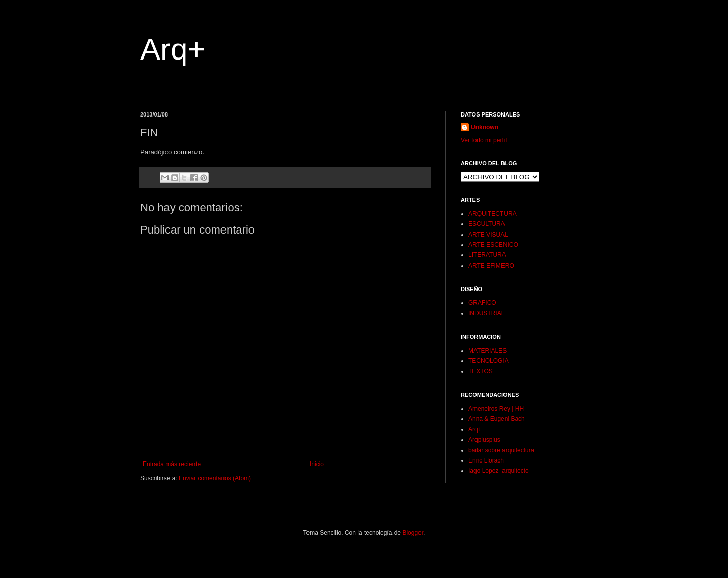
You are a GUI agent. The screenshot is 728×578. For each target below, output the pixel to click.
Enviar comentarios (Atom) (215, 478)
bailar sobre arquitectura (501, 450)
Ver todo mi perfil (484, 140)
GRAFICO (482, 303)
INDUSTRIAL (486, 313)
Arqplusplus (484, 440)
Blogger (413, 533)
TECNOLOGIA (488, 361)
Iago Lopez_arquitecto (499, 471)
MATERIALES (487, 351)
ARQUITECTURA (493, 214)
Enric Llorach (486, 460)
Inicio (317, 464)
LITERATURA (487, 255)
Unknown (485, 127)
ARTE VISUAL (488, 235)
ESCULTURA (487, 224)
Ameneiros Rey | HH (496, 409)
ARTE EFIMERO (491, 266)
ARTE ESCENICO (493, 245)
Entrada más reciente (172, 464)
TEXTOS (481, 371)
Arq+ (173, 49)
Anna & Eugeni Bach (497, 419)
